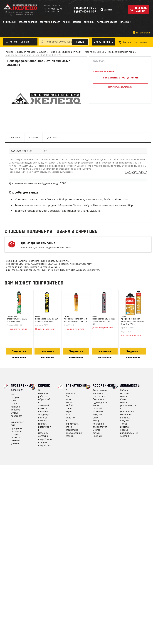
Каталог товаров (26, 52)
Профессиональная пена (121, 52)
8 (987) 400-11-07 (85, 11)
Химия (43, 52)
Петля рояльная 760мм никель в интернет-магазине (33, 267)
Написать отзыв (136, 172)
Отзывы (34, 137)
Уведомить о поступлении (120, 78)
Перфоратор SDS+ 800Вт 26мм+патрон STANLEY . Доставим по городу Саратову (48, 264)
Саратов (108, 10)
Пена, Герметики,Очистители (65, 52)
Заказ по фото (104, 42)
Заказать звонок (141, 10)
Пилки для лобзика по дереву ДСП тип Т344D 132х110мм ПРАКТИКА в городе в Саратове (53, 270)
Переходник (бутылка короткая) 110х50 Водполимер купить (37, 261)
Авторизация (143, 33)
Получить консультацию (120, 87)
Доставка (52, 137)
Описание (15, 137)
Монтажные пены (94, 52)
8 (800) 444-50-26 (85, 8)
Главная (9, 52)
